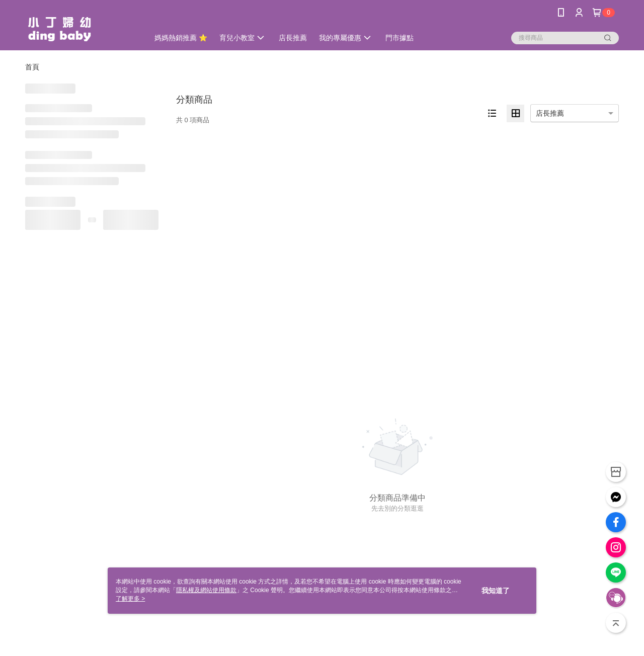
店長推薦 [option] (550, 113)
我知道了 (496, 591)
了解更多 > (130, 599)
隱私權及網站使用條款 (206, 590)
